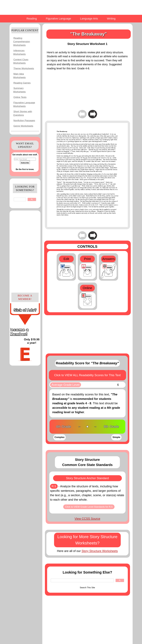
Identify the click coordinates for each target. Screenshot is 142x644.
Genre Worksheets (23, 126)
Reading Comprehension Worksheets (22, 42)
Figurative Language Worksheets (24, 104)
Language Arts (89, 19)
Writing (111, 19)
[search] (20, 199)
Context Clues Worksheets (21, 61)
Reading (32, 19)
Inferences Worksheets (19, 52)
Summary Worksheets (19, 90)
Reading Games (22, 83)
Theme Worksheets (24, 68)
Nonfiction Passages (24, 120)
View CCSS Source (87, 519)
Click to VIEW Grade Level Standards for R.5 (89, 507)
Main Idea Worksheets (19, 76)
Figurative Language (58, 19)
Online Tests (20, 97)
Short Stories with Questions (23, 113)
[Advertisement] (25, 251)
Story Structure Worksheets (100, 551)
